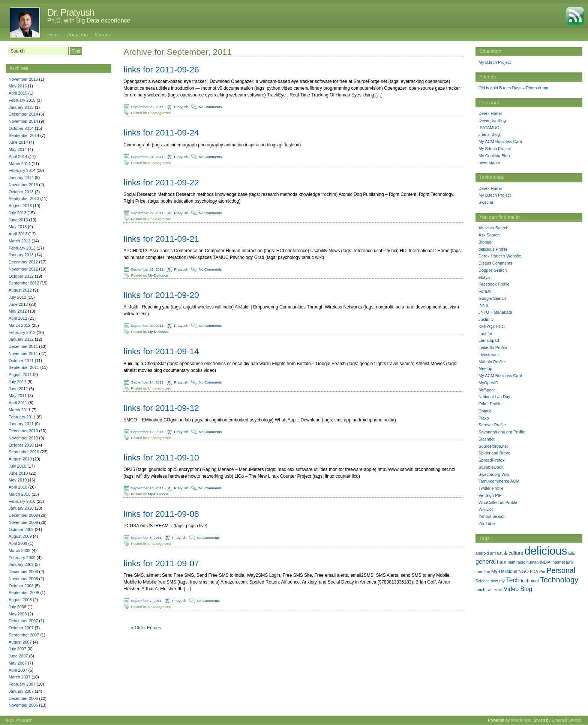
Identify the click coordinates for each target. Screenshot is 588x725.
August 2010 (20, 459)
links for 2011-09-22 (161, 182)
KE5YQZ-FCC (492, 326)
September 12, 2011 (147, 431)
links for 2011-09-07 (161, 563)
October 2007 (21, 628)
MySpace (487, 390)
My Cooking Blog (494, 156)
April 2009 (18, 543)
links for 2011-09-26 (161, 69)
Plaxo (484, 418)
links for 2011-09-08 (161, 514)
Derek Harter (490, 113)
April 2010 (18, 487)
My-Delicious (158, 275)
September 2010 (24, 452)
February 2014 (22, 170)
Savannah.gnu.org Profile (502, 432)
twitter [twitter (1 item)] (492, 590)
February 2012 (22, 332)
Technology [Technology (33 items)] (559, 580)
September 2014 (24, 135)
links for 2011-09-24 (161, 132)
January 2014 (21, 177)
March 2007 (19, 677)
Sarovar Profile (492, 425)
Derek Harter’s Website (500, 256)
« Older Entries (146, 628)
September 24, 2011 (147, 156)
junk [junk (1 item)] (570, 562)
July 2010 (17, 466)
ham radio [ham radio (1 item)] (516, 562)
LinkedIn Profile (493, 347)
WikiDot (486, 509)
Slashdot (487, 439)
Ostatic (485, 411)
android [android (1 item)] (482, 553)
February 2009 (22, 558)
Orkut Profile (490, 404)
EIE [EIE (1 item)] (572, 553)
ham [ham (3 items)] (502, 562)
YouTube (487, 523)
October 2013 (21, 192)
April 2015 (18, 93)
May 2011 (18, 396)
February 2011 (22, 417)
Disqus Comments (495, 263)
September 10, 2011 (147, 488)
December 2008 (23, 572)
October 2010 (21, 445)
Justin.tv (486, 319)
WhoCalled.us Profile (498, 502)
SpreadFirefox (491, 460)
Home (54, 35)
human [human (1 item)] (533, 562)
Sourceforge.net (493, 446)
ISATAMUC (489, 128)
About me (78, 35)
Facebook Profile (494, 284)
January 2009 (21, 564)
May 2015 (18, 86)
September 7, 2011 (146, 601)
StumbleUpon (491, 467)
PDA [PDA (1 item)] (534, 572)
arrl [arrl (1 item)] (493, 553)
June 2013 (18, 220)
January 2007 (21, 691)
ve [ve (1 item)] (500, 590)
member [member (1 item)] (483, 572)
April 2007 (18, 670)
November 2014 (23, 121)
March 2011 (19, 410)
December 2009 (23, 515)
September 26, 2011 (147, 107)
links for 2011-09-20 (161, 295)
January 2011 (21, 424)
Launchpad (489, 340)
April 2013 (18, 234)
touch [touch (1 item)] (480, 590)
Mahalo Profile (492, 362)
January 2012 (21, 339)
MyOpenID (488, 383)
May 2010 (18, 480)
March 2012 (19, 325)
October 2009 (21, 529)
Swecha (486, 202)
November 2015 (23, 79)
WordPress (521, 720)
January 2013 (21, 255)
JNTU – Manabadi (495, 312)
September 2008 (24, 593)
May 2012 (18, 311)
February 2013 (22, 248)
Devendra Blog (492, 120)
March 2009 (19, 551)
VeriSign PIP (490, 495)
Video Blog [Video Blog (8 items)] (518, 589)
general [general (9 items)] (486, 561)
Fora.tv (485, 291)
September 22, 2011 (147, 213)
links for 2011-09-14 (161, 351)
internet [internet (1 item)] (558, 562)
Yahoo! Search (492, 516)
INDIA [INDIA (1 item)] (545, 562)
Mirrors (102, 35)
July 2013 (17, 213)
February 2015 (22, 100)
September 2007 (24, 635)
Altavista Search (493, 228)
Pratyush (181, 107)
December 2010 (23, 431)
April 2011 (18, 403)
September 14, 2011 (147, 382)
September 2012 (24, 283)
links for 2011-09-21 (161, 239)
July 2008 (17, 607)
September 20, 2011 (147, 326)
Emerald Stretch (566, 720)
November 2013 (23, 185)
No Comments (210, 107)
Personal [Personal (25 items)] (561, 570)
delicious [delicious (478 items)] (546, 551)
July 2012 (17, 297)
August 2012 (20, 290)
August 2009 (20, 536)
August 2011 (20, 375)
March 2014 (19, 164)
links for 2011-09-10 (161, 457)
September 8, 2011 (146, 538)
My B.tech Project (495, 62)
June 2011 (18, 389)
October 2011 (21, 361)
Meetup (485, 369)
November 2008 (23, 579)
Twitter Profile (491, 488)
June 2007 (18, 656)
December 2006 (23, 698)
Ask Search (489, 235)
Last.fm (485, 334)
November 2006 (23, 705)
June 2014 (18, 142)
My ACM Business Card (500, 141)
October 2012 (21, 276)
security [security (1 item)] (498, 581)
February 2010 (22, 501)
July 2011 (17, 382)
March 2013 (19, 241)
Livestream (489, 355)
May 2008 (18, 614)
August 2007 (20, 642)
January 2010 (21, 508)
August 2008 (20, 600)
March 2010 (19, 494)
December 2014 (23, 114)
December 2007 (23, 621)
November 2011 (23, 353)
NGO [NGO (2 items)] (523, 572)
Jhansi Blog (489, 134)
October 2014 (21, 128)
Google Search (492, 298)
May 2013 (18, 227)
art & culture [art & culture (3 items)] (510, 553)
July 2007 (17, 649)
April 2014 (18, 156)
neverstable (489, 162)
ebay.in (485, 277)
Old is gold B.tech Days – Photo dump (513, 88)
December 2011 (23, 346)
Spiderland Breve (494, 453)
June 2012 (18, 304)
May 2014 (18, 149)
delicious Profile (493, 249)
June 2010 (18, 473)
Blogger (486, 242)
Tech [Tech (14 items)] (513, 580)
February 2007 (22, 684)
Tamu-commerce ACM (499, 481)
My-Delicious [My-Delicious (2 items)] (504, 572)
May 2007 (18, 663)
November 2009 (23, 522)
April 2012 (18, 318)
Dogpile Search (493, 270)
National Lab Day (494, 397)
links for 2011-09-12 (161, 408)
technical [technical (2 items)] (530, 581)
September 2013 (24, 199)
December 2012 (23, 262)
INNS (483, 305)
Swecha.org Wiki (494, 474)
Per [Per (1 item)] (542, 572)
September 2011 (24, 367)
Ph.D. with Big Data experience (89, 20)
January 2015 (21, 107)
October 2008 (21, 586)
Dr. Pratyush (71, 12)
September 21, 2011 (147, 269)
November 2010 (23, 438)
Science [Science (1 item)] (483, 581)
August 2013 (20, 206)
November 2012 (23, 269)
